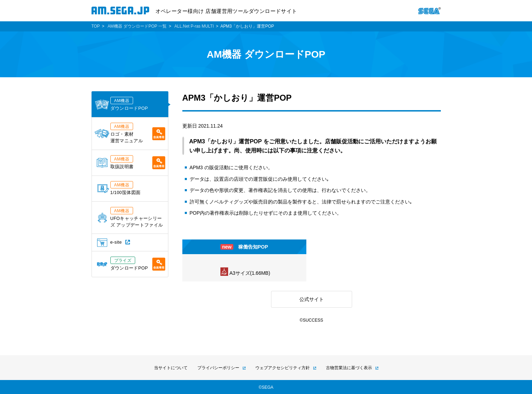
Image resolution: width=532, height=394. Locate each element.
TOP (96, 26)
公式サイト (312, 299)
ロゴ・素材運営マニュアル (130, 133)
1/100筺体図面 (119, 188)
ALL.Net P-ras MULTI (194, 26)
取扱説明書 (131, 162)
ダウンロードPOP (121, 104)
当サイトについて (171, 368)
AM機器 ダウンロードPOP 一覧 (137, 26)
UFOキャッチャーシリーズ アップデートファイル (130, 217)
